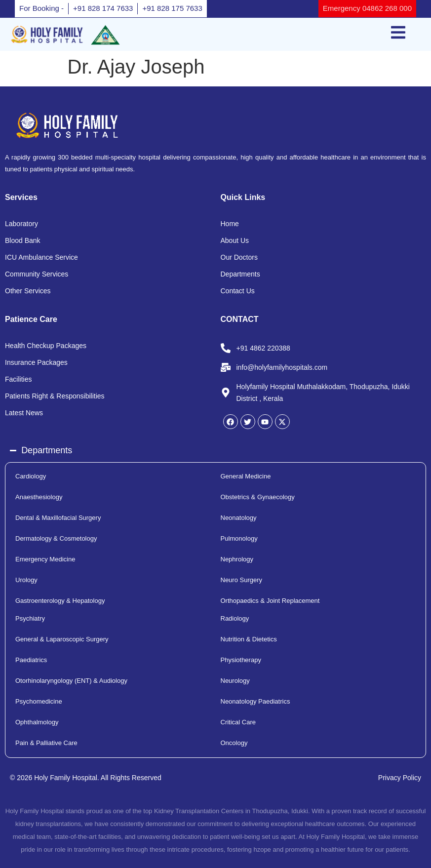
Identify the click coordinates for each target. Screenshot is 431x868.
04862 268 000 (386, 8)
